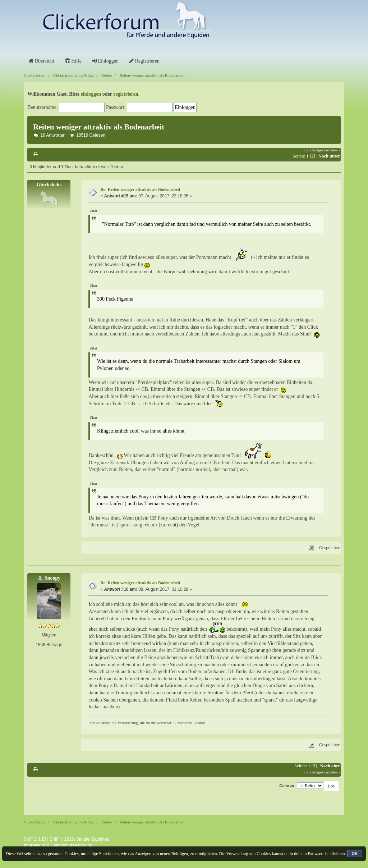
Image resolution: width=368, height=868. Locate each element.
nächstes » (332, 150)
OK (355, 854)
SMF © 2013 (62, 839)
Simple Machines (93, 839)
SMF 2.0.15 (35, 839)
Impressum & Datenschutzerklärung (58, 845)
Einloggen (105, 61)
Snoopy (52, 578)
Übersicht (42, 61)
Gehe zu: (287, 786)
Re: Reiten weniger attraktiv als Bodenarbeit (140, 190)
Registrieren (144, 61)
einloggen (91, 94)
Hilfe (73, 61)
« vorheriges (314, 150)
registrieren (126, 94)
